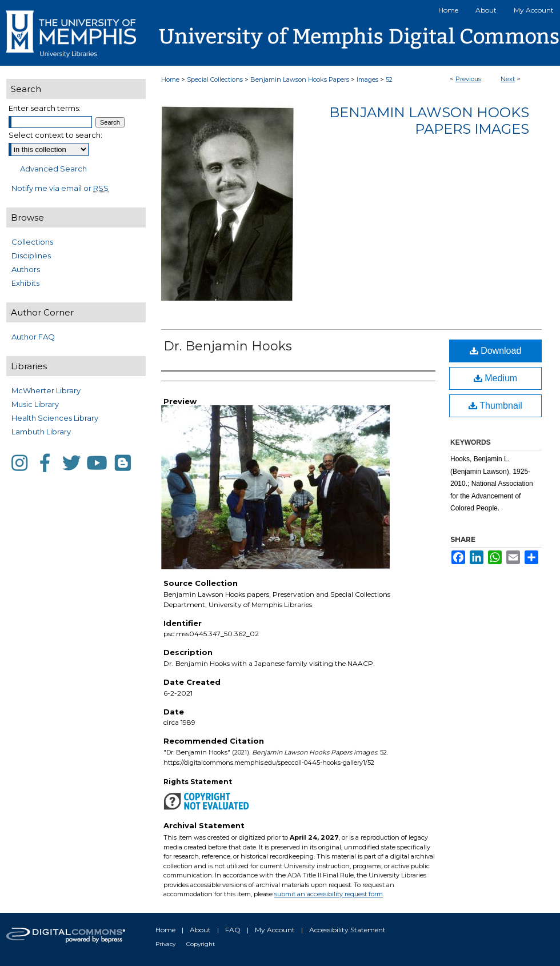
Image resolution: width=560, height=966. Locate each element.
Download (496, 351)
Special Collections (215, 79)
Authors (26, 269)
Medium (495, 378)
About (200, 930)
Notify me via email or (60, 188)
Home (170, 79)
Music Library (35, 404)
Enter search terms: (45, 108)
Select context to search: (55, 135)
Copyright (201, 944)
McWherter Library (46, 390)
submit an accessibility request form (329, 894)
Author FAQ (33, 337)
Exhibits (25, 283)
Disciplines (31, 256)
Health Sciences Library (55, 418)
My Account (275, 930)
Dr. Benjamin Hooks (228, 346)
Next (508, 79)
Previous (468, 79)
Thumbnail (495, 406)
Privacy (165, 944)
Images (367, 79)
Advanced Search (53, 169)
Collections (32, 242)
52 (389, 79)
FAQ (233, 930)
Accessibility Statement (347, 930)
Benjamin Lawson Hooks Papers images (429, 121)
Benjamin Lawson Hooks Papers (300, 79)
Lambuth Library (41, 432)
